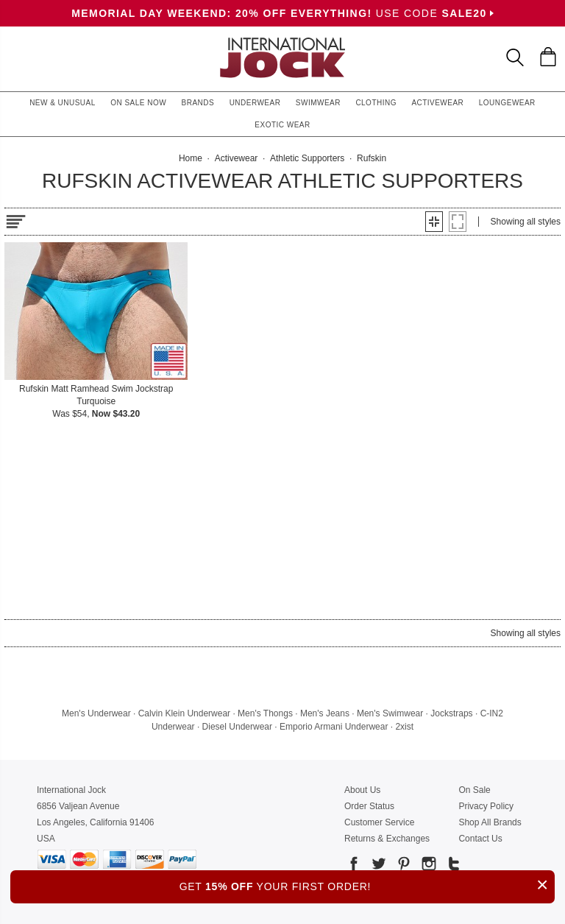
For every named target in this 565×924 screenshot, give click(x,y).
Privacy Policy (486, 806)
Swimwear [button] (318, 103)
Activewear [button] (437, 103)
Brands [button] (198, 103)
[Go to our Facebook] (354, 866)
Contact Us (480, 839)
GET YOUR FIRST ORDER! (367, 885)
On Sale (474, 790)
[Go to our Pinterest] (402, 866)
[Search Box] (515, 57)
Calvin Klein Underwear (184, 713)
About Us (362, 790)
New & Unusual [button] (63, 103)
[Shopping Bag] (548, 57)
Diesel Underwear (237, 727)
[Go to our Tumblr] (452, 866)
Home (191, 158)
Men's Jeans (325, 713)
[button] (434, 222)
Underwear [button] (255, 103)
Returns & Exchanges (387, 839)
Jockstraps (451, 713)
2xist (404, 727)
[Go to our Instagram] (427, 866)
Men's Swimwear (390, 713)
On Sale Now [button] (138, 103)
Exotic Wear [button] (282, 125)
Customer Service (379, 822)
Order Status (369, 806)
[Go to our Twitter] (377, 866)
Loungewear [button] (507, 103)
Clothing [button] (376, 103)
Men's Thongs (265, 713)
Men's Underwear (96, 713)
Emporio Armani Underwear (334, 727)
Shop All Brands (490, 822)
